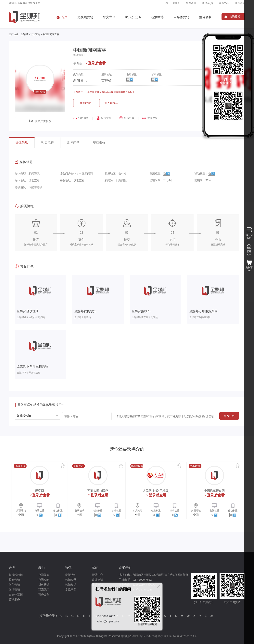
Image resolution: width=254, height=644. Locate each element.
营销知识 (71, 585)
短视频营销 (85, 17)
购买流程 (47, 143)
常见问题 (73, 143)
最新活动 (71, 575)
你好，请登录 (172, 3)
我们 (42, 568)
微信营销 (14, 585)
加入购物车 (111, 103)
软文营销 (109, 17)
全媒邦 (24, 34)
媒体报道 (44, 585)
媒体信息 (22, 143)
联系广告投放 (40, 121)
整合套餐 (205, 17)
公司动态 (44, 580)
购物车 (207, 3)
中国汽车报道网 (214, 491)
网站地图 (126, 636)
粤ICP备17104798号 (145, 636)
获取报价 (99, 143)
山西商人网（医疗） (98, 491)
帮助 (95, 568)
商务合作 (44, 594)
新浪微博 (157, 17)
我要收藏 (85, 103)
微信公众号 (133, 17)
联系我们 (240, 3)
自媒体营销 (181, 17)
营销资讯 (71, 580)
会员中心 (224, 3)
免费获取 (229, 416)
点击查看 (34, 180)
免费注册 (191, 3)
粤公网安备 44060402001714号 (178, 636)
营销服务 (14, 599)
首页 (64, 17)
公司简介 (44, 575)
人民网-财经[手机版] (156, 491)
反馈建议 (97, 580)
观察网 (39, 491)
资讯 (68, 568)
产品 (12, 568)
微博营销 (14, 590)
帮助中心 (97, 575)
